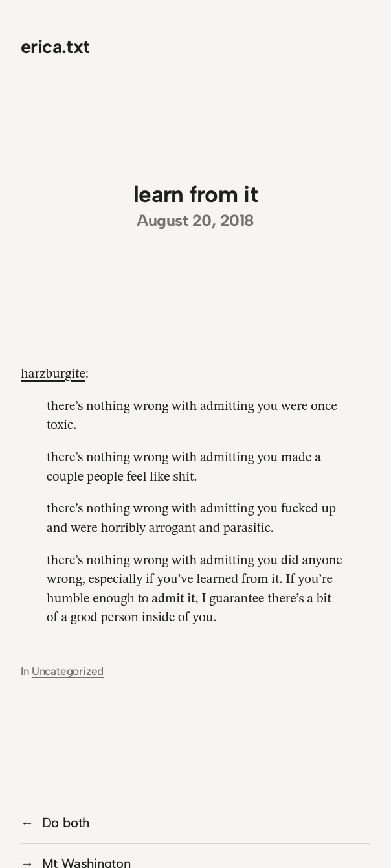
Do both (66, 823)
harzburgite (53, 374)
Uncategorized (68, 671)
